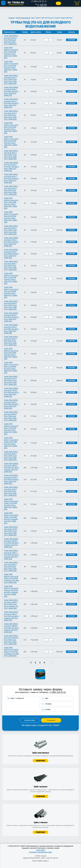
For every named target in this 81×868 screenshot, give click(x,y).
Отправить (51, 720)
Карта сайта (40, 850)
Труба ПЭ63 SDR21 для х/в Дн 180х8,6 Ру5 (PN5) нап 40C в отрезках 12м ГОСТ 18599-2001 (11, 628)
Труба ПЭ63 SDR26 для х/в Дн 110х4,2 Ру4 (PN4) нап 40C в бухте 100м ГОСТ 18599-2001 (11, 392)
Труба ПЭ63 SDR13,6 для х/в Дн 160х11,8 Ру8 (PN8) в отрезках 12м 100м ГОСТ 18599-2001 (11, 578)
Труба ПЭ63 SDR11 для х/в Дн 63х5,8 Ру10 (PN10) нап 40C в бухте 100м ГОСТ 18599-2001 (11, 416)
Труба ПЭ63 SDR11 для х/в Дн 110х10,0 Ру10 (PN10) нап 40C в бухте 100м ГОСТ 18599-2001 (11, 640)
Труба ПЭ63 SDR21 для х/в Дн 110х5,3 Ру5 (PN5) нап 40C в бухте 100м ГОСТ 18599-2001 (11, 479)
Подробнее (40, 761)
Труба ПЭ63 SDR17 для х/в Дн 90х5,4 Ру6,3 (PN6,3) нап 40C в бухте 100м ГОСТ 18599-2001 (11, 456)
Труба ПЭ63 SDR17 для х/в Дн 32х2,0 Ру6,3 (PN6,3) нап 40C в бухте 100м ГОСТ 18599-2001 (11, 80)
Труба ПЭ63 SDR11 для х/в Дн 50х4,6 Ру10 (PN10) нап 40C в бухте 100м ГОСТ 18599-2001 (11, 341)
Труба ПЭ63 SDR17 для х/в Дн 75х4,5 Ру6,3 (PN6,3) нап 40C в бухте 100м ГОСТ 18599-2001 (11, 381)
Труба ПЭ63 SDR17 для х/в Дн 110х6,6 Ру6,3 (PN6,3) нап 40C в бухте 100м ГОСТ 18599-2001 (11, 531)
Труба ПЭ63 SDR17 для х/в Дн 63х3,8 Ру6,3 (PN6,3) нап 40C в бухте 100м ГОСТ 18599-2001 (11, 305)
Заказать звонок (57, 3)
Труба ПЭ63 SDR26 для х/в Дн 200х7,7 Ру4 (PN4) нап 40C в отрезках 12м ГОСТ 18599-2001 (11, 616)
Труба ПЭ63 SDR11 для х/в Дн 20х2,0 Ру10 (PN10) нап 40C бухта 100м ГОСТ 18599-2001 (11, 40)
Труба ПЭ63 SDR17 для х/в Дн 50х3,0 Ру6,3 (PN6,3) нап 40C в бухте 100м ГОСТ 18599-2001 (11, 230)
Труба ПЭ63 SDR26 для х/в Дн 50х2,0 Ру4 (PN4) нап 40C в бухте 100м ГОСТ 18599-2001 (11, 91)
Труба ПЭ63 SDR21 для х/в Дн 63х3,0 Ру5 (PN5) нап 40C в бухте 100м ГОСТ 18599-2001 (11, 254)
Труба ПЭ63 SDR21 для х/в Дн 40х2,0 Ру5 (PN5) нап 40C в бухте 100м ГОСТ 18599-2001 (11, 103)
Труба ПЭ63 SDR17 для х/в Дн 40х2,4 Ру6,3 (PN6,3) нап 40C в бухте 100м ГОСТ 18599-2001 (11, 155)
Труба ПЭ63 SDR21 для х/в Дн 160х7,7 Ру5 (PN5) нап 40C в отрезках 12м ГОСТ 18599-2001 (11, 555)
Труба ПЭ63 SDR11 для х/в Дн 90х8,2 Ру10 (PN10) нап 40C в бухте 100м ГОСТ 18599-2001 (11, 567)
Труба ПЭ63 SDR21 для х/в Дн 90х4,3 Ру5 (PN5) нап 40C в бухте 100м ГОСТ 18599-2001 (11, 404)
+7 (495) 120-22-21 (57, 692)
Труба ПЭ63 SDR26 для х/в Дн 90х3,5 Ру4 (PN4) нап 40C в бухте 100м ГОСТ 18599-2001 (11, 317)
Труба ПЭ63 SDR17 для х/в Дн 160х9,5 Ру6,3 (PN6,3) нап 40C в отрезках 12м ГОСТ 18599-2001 (11, 604)
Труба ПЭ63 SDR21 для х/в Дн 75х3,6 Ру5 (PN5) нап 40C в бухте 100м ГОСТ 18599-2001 (11, 329)
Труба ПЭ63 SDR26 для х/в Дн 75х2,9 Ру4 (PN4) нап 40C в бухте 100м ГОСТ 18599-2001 (11, 242)
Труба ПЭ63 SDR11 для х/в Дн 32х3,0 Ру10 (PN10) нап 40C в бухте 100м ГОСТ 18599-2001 (11, 190)
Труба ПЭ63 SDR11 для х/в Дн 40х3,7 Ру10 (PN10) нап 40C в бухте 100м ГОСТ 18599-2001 (11, 266)
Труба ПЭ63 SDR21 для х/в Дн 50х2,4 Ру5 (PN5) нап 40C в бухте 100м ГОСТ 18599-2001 (11, 178)
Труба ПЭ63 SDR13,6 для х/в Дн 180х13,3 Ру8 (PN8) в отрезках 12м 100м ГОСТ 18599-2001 (11, 652)
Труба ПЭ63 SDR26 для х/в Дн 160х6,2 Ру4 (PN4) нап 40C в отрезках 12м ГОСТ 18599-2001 (11, 468)
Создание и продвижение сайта (40, 852)
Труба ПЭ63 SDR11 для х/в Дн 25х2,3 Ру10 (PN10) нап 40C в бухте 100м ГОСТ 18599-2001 (11, 115)
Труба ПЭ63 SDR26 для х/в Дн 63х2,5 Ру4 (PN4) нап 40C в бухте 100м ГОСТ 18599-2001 (11, 167)
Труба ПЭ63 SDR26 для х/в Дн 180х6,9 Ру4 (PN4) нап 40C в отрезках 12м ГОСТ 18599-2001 (11, 543)
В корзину (72, 40)
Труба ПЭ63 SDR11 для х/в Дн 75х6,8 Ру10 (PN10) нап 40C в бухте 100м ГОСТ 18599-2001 (11, 491)
